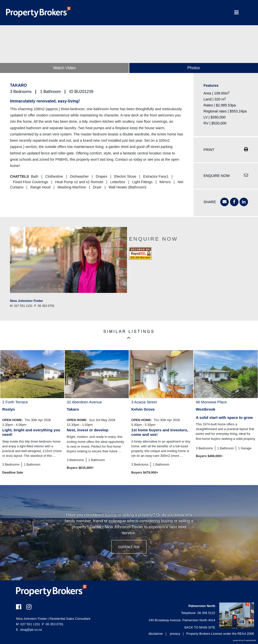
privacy (175, 634)
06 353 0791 (53, 624)
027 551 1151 (28, 624)
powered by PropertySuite (244, 640)
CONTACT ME (129, 547)
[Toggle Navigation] (236, 13)
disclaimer (156, 634)
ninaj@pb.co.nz (31, 630)
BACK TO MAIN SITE (200, 627)
